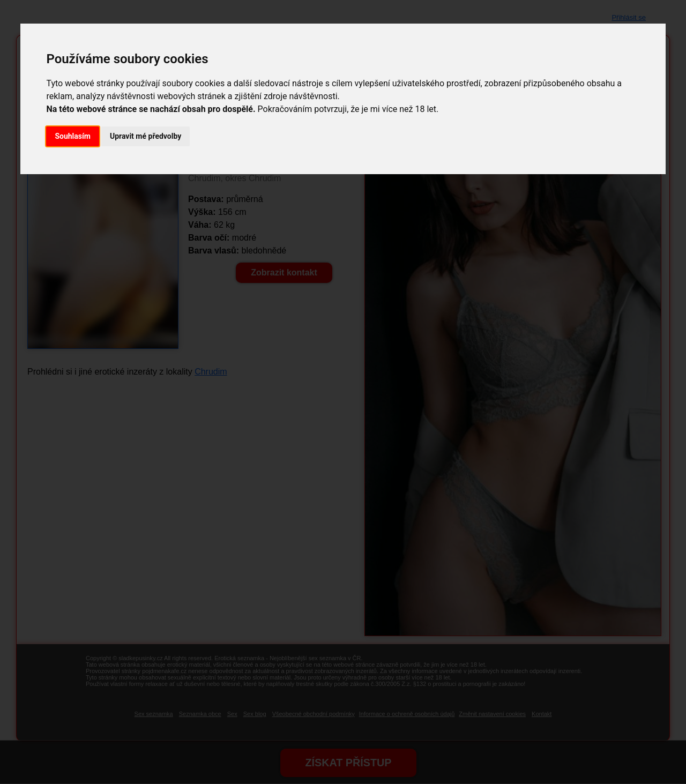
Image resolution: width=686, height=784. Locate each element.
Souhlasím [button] (73, 136)
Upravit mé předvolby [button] (146, 136)
